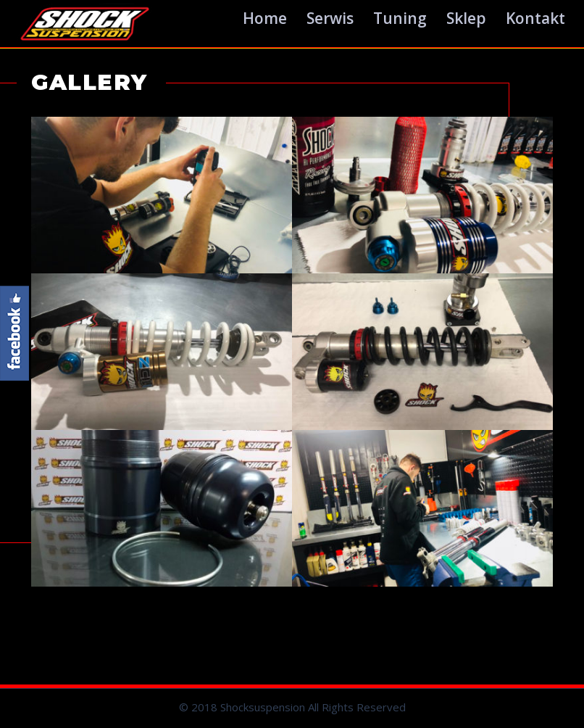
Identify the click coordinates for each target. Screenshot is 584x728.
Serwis (330, 18)
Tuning (400, 18)
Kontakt (535, 18)
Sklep (466, 18)
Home (265, 18)
